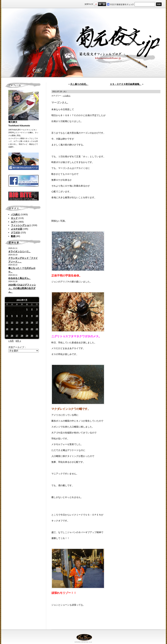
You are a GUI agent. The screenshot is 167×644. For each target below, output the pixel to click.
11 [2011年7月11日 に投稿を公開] (7, 323)
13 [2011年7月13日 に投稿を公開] (17, 323)
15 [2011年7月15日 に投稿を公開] (27, 323)
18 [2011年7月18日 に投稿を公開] (7, 329)
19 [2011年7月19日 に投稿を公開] (12, 329)
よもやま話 (17, 229)
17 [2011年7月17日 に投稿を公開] (37, 323)
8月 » (18, 341)
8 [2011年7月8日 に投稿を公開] (27, 316)
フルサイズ (104, 4)
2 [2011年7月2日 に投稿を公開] (32, 309)
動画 (13, 236)
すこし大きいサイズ (100, 4)
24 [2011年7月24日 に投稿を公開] (37, 329)
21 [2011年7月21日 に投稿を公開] (22, 329)
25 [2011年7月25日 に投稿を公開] (7, 336)
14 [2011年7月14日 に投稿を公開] (22, 323)
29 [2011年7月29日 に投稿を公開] (27, 336)
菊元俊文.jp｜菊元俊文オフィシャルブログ (83, 43)
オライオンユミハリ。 (20, 251)
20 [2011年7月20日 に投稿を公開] (17, 329)
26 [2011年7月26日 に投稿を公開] (12, 336)
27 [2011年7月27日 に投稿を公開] (17, 336)
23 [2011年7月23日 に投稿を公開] (32, 329)
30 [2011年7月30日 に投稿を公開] (32, 336)
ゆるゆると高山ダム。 (20, 278)
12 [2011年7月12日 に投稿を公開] (12, 323)
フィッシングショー (21, 225)
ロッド (14, 218)
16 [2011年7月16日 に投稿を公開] (32, 323)
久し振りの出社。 (79, 84)
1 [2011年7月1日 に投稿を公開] (27, 309)
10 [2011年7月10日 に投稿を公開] (37, 316)
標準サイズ (96, 4)
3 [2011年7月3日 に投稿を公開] (37, 309)
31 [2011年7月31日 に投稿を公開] (37, 336)
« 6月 (11, 341)
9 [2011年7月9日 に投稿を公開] (32, 316)
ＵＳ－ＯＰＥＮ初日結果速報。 (126, 84)
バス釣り (15, 214)
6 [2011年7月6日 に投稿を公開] (17, 316)
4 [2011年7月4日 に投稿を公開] (7, 316)
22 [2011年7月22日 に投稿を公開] (27, 329)
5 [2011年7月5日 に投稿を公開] (12, 316)
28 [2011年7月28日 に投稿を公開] (22, 336)
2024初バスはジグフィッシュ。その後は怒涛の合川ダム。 (22, 288)
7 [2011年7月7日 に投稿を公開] (22, 316)
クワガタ (15, 233)
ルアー (14, 222)
